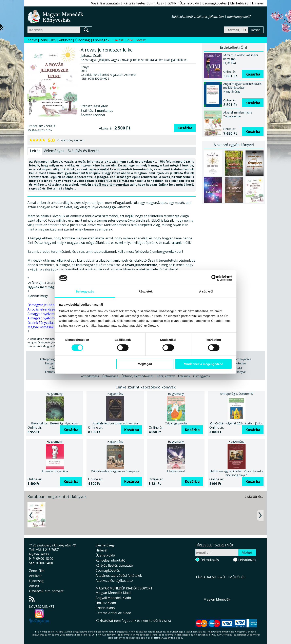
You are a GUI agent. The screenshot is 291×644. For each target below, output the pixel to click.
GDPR (172, 3)
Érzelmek (184, 376)
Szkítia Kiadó (105, 608)
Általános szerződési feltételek (119, 576)
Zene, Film (48, 40)
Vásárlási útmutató (106, 3)
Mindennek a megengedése (203, 364)
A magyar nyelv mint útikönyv (50, 318)
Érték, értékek (166, 376)
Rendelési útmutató (110, 560)
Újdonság (82, 40)
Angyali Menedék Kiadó (113, 598)
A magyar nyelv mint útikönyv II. (52, 314)
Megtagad (145, 364)
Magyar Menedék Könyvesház (100, 16)
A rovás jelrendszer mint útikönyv (53, 309)
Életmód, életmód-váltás (138, 376)
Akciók (34, 586)
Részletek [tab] (145, 291)
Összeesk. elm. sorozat (46, 591)
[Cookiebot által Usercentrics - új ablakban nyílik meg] (214, 278)
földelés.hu (177, 638)
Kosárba (185, 128)
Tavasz (118, 40)
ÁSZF (160, 3)
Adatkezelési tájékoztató (114, 581)
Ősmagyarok (202, 376)
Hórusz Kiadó (106, 603)
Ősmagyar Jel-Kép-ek (43, 305)
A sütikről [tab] (206, 291)
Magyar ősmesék (41, 327)
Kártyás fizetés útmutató (114, 565)
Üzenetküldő (189, 3)
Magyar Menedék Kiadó (114, 593)
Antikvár (65, 40)
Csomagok (101, 40)
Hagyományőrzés (240, 359)
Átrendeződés (90, 376)
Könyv (32, 40)
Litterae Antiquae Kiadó (113, 613)
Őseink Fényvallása (42, 323)
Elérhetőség (239, 3)
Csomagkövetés (215, 3)
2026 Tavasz (136, 40)
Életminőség (110, 376)
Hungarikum (53, 363)
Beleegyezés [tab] (85, 291)
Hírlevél (258, 3)
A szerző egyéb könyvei (234, 145)
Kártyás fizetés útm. (138, 3)
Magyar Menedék (217, 599)
